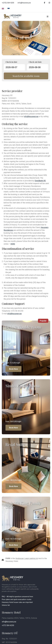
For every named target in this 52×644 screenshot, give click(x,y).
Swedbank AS (40, 181)
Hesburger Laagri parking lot (27, 558)
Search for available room (26, 76)
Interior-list (6, 605)
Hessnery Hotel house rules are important (18, 602)
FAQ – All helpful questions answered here (17, 597)
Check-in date (11, 62)
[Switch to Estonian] (9, 9)
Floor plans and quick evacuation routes (17, 599)
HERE (13, 244)
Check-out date (35, 62)
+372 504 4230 (8, 625)
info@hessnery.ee (24, 3)
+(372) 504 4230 (8, 3)
